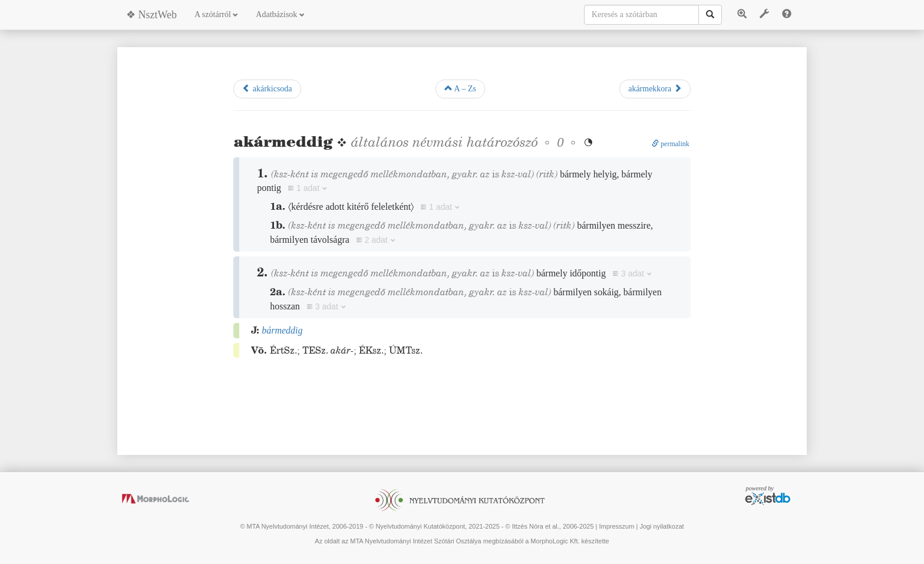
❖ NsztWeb (151, 15)
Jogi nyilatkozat (661, 526)
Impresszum (616, 526)
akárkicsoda (267, 88)
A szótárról (216, 14)
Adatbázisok (280, 14)
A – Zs (460, 88)
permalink (671, 144)
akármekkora (655, 88)
